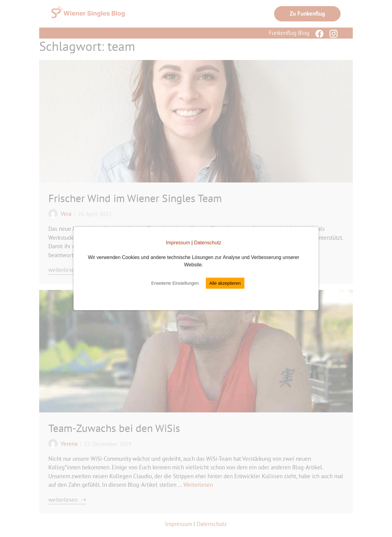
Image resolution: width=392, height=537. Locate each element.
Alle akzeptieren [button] (225, 283)
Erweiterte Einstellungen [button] (175, 283)
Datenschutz (208, 243)
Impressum (178, 243)
